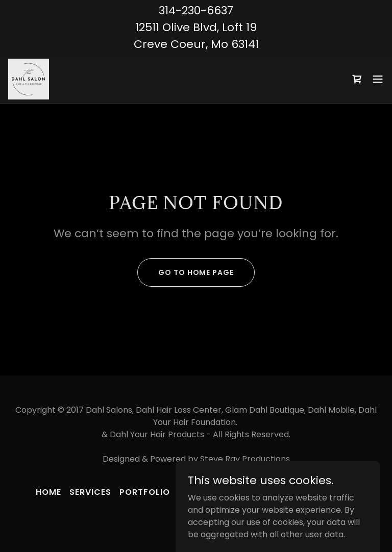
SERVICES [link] (90, 492)
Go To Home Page (196, 272)
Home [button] (48, 492)
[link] (29, 79)
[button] (378, 79)
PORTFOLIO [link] (145, 492)
